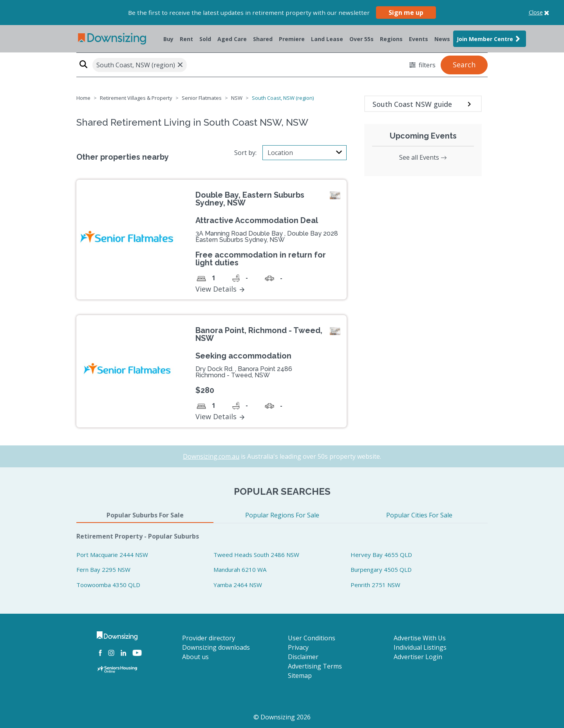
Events (418, 39)
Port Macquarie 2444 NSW (112, 555)
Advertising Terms (315, 666)
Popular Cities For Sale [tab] (419, 515)
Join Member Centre (490, 39)
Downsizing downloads (216, 647)
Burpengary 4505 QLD (381, 569)
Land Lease (327, 39)
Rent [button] (186, 39)
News (442, 39)
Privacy (298, 647)
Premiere (292, 39)
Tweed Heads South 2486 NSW (256, 555)
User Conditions (312, 638)
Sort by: (245, 153)
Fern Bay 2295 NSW (103, 569)
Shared (263, 39)
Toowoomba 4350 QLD (108, 585)
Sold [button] (205, 39)
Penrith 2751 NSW (375, 585)
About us (195, 657)
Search (464, 65)
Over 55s (362, 39)
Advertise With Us (420, 638)
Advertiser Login (418, 657)
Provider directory (209, 638)
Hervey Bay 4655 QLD (381, 555)
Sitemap (300, 676)
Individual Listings (420, 647)
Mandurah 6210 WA (240, 569)
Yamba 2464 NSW (238, 585)
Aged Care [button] (232, 39)
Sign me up (406, 13)
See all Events (423, 157)
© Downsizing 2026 (282, 717)
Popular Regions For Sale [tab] (282, 515)
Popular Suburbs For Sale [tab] (145, 515)
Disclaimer (303, 657)
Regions (391, 39)
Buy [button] (168, 39)
